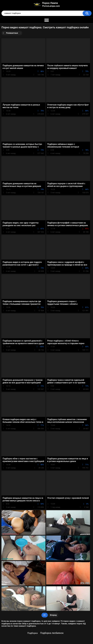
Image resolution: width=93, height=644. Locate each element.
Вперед (53, 615)
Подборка (33, 633)
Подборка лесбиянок (52, 633)
